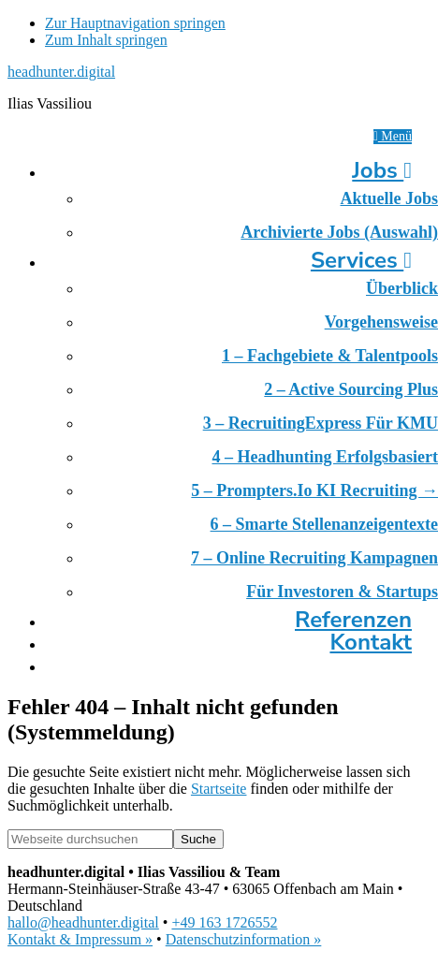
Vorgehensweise (381, 322)
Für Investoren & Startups (342, 592)
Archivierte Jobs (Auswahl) (339, 232)
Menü (393, 136)
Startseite (219, 789)
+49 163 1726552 (224, 922)
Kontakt (371, 642)
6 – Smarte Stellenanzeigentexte (324, 524)
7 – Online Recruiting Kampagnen (314, 558)
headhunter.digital (61, 72)
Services (361, 260)
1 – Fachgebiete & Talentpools (330, 356)
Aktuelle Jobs (389, 198)
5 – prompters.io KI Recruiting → (314, 490)
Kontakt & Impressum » (80, 939)
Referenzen (353, 620)
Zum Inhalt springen (106, 40)
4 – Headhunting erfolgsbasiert (325, 457)
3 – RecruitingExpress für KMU (321, 423)
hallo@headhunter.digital (83, 922)
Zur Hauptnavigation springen (135, 23)
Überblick (402, 288)
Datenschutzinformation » (244, 939)
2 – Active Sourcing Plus (351, 389)
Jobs (382, 170)
